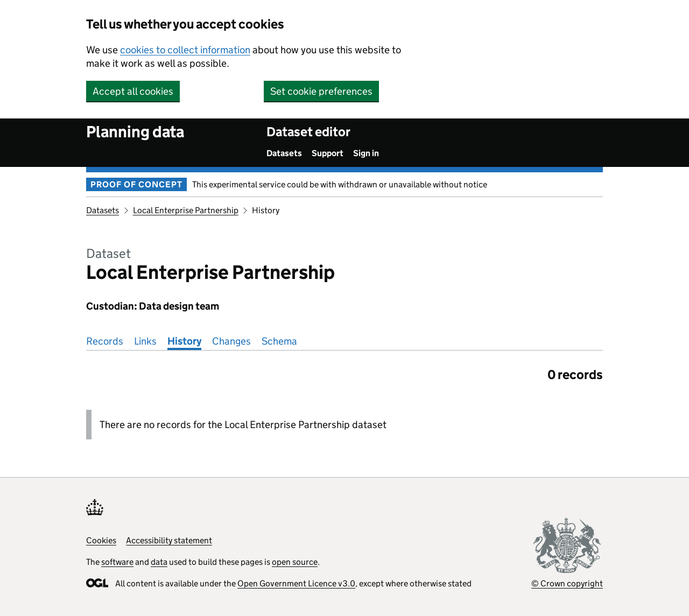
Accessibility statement (169, 540)
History (184, 341)
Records (105, 341)
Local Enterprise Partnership (186, 210)
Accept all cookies (133, 91)
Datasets (284, 153)
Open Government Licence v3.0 (296, 583)
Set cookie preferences (321, 91)
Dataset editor (308, 132)
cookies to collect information (185, 50)
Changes (231, 341)
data (159, 562)
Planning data (135, 132)
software (117, 562)
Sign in (366, 153)
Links (145, 341)
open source (295, 562)
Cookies (101, 540)
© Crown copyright (567, 583)
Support (328, 153)
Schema (279, 341)
